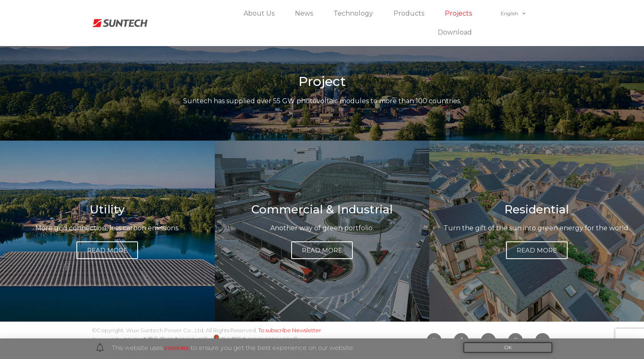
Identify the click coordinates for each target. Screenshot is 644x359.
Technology (355, 14)
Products (411, 14)
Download (457, 32)
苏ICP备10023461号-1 (186, 339)
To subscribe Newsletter (290, 330)
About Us (261, 14)
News (306, 14)
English (513, 14)
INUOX (132, 339)
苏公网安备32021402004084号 (256, 339)
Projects (460, 14)
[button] (107, 250)
